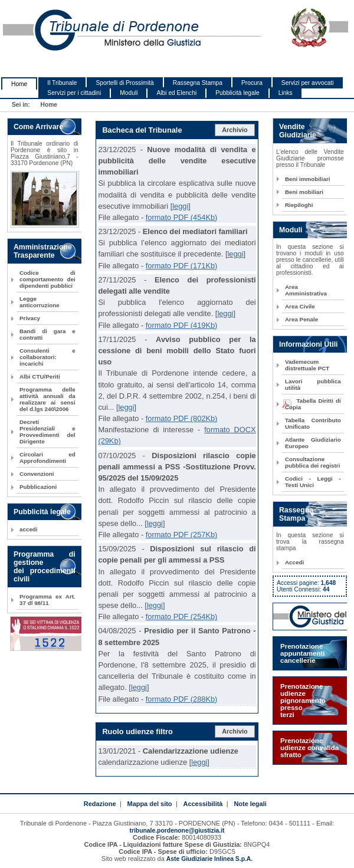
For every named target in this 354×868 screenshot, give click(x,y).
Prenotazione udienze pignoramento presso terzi (303, 701)
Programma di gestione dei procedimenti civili (45, 567)
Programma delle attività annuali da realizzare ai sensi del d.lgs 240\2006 (47, 399)
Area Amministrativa (306, 290)
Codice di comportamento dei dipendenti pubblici (47, 279)
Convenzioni (37, 474)
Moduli (129, 93)
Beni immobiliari (307, 179)
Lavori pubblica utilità (313, 384)
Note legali (250, 804)
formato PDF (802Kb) (182, 418)
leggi (180, 206)
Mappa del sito (150, 804)
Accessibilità (203, 804)
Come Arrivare (38, 127)
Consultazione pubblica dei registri (312, 462)
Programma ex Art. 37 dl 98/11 (47, 600)
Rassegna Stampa (198, 83)
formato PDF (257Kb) (182, 535)
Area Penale (301, 319)
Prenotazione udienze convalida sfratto (309, 748)
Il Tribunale (62, 83)
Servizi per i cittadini (74, 93)
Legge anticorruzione (40, 302)
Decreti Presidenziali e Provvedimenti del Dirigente (47, 432)
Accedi (294, 562)
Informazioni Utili (309, 344)
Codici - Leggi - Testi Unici (313, 482)
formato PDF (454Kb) (182, 217)
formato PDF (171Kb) (182, 266)
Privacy (30, 318)
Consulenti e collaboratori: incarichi (47, 357)
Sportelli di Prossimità (124, 83)
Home (19, 84)
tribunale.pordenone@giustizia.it (177, 831)
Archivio (235, 130)
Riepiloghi (299, 205)
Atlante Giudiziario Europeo (313, 443)
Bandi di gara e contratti (47, 334)
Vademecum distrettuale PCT (307, 365)
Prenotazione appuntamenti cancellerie (303, 653)
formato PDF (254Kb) (182, 617)
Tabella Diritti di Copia (313, 404)
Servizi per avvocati (308, 83)
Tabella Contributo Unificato (313, 423)
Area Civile (300, 306)
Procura (252, 83)
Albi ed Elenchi (176, 93)
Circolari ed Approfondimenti (47, 458)
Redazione (100, 804)
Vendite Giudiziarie (298, 131)
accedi (29, 529)
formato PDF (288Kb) (182, 699)
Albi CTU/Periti (40, 377)
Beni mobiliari (304, 192)
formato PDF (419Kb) (182, 325)
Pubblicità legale (237, 93)
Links (286, 93)
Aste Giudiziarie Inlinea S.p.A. (209, 859)
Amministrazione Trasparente (43, 251)
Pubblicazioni (38, 487)
